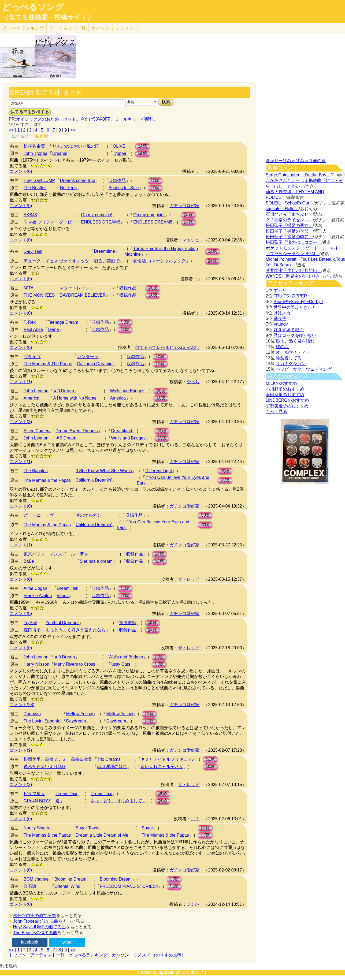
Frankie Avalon (38, 596)
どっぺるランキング (88, 955)
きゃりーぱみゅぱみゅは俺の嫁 (296, 161)
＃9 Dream (63, 391)
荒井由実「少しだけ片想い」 (294, 271)
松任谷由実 (34, 146)
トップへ (17, 955)
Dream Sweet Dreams (77, 431)
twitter (67, 942)
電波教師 (128, 623)
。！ (195, 819)
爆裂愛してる (289, 358)
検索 (166, 102)
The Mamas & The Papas (48, 364)
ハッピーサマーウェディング (304, 369)
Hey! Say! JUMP (39, 180)
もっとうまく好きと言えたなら (76, 630)
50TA (29, 288)
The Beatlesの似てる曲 (35, 933)
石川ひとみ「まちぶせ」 (289, 214)
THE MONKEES (39, 295)
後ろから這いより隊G (44, 767)
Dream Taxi (66, 794)
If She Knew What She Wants (104, 471)
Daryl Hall (33, 251)
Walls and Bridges (127, 391)
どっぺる (23, 28)
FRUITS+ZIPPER (290, 296)
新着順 (42, 136)
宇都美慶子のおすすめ (287, 406)
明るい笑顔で (107, 261)
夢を (84, 554)
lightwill (166, 972)
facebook (30, 942)
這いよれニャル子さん (162, 767)
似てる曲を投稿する (30, 112)
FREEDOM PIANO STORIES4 (129, 886)
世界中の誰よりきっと (295, 307)
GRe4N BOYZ (37, 801)
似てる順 (20, 136)
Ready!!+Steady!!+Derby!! (298, 302)
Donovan (32, 714)
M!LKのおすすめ (281, 383)
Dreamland (122, 431)
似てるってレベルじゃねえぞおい (167, 347)
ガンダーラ (88, 357)
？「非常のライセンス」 (289, 220)
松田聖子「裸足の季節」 (289, 226)
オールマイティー (293, 352)
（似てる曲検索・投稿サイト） (48, 17)
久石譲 (30, 886)
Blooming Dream (70, 879)
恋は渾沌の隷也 (112, 767)
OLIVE (119, 146)
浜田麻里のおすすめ (285, 395)
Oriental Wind (67, 886)
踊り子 (280, 318)
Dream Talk (67, 588)
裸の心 (282, 347)
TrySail (30, 623)
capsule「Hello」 (282, 209)
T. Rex (30, 322)
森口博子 (32, 630)
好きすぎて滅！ (288, 330)
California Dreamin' (95, 364)
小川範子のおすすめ (285, 389)
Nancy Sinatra (37, 828)
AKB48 (30, 215)
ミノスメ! (125, 28)
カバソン (101, 28)
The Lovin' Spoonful (42, 721)
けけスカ (282, 313)
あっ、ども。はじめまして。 (118, 801)
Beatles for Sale (124, 188)
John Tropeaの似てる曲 (36, 921)
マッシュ (191, 240)
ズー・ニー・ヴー (41, 515)
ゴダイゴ (32, 357)
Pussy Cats (119, 664)
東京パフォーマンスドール (49, 554)
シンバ (193, 904)
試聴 (143, 146)
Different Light (159, 471)
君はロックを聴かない (295, 335)
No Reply (69, 188)
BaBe (29, 561)
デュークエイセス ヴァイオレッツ (56, 261)
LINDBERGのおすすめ (287, 400)
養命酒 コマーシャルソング (159, 261)
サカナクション (291, 364)
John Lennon (36, 391)
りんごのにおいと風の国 (76, 146)
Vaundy (281, 324)
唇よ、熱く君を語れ (295, 341)
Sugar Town (87, 828)
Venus (62, 596)
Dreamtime (104, 251)
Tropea (120, 153)
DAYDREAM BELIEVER (83, 295)
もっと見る (276, 411)
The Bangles (36, 471)
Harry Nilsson (36, 664)
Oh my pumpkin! (97, 215)
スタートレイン (75, 288)
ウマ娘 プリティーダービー (50, 222)
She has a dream (96, 561)
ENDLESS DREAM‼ (100, 222)
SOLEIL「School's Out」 (290, 203)
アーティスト (68, 28)
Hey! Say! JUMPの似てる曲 (40, 927)
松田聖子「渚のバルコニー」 (294, 242)
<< (11, 130)
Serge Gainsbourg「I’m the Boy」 (298, 175)
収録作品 (117, 180)
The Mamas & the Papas (47, 480)
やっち (193, 382)
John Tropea (36, 153)
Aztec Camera (37, 431)
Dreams (60, 153)
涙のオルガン (88, 515)
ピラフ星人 (34, 794)
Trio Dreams (109, 759)
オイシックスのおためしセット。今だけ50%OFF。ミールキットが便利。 (87, 119)
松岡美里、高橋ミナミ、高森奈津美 (58, 759)
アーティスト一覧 (47, 955)
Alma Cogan (35, 588)
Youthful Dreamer (62, 623)
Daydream (76, 721)
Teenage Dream (63, 322)
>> (73, 130)
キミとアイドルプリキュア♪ (167, 759)
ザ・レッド (189, 579)
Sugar (147, 828)
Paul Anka (33, 329)
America (31, 398)
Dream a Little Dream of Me (102, 835)
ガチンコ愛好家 (184, 206)
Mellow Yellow (80, 714)
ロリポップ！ (195, 972)
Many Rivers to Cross (75, 664)
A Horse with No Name (75, 398)
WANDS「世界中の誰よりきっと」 (299, 276)
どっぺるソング (33, 7)
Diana (53, 329)
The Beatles (35, 188)
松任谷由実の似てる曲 (35, 916)
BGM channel (37, 879)
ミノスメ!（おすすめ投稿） (159, 955)
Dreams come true (77, 180)
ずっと (280, 290)
